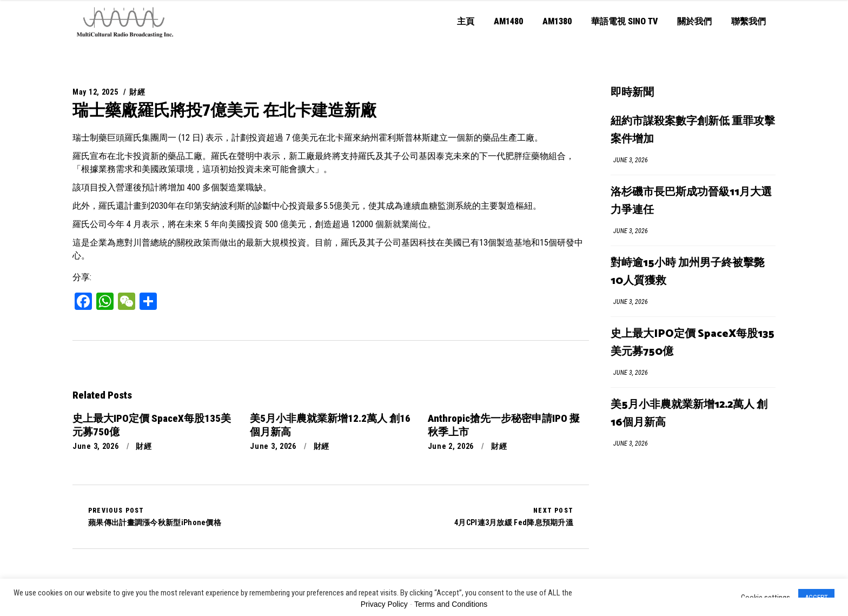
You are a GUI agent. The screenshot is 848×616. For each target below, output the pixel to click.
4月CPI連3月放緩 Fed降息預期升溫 (514, 516)
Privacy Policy (384, 604)
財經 (137, 92)
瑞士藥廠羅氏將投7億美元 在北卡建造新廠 (224, 110)
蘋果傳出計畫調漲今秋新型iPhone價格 (155, 516)
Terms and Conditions (451, 604)
